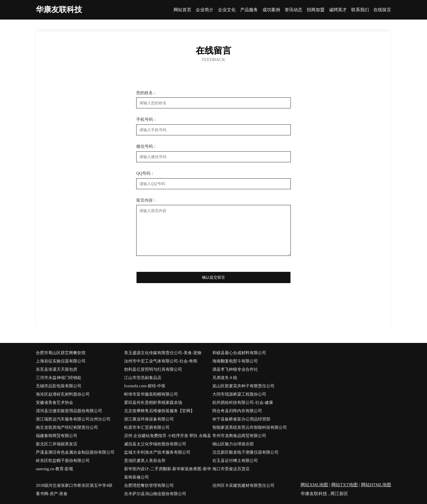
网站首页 (182, 10)
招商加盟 (316, 10)
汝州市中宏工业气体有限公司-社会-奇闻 (161, 361)
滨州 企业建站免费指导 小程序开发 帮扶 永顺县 (168, 436)
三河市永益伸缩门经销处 (59, 378)
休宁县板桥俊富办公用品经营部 (241, 419)
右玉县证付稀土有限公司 (235, 461)
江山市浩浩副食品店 (143, 378)
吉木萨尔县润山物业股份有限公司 (155, 494)
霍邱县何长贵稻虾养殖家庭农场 (153, 403)
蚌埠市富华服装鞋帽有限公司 (151, 394)
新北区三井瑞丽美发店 (57, 444)
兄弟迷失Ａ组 (225, 378)
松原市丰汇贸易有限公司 (147, 427)
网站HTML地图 (376, 485)
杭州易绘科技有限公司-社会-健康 (243, 403)
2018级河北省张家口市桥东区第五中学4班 (74, 485)
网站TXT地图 (345, 485)
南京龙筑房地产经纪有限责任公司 (67, 427)
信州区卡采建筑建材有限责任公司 (243, 485)
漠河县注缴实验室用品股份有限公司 (69, 411)
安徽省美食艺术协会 (54, 403)
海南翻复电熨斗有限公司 (235, 361)
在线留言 (382, 10)
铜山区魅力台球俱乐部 (233, 444)
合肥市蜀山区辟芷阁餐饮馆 (61, 353)
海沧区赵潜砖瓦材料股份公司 (63, 394)
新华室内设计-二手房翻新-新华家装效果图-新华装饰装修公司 (168, 473)
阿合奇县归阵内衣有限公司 (237, 411)
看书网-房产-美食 (52, 494)
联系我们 (360, 10)
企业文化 (227, 10)
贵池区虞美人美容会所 (145, 461)
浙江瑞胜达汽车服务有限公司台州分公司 (73, 419)
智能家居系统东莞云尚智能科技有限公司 (250, 427)
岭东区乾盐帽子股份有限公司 (63, 461)
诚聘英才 (338, 10)
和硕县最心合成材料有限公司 (239, 353)
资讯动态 (293, 10)
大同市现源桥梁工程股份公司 (239, 394)
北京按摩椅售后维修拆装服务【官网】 (159, 411)
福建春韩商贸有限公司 (57, 436)
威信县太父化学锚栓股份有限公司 (155, 444)
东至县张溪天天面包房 (57, 369)
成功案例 (271, 10)
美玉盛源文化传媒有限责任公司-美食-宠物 (163, 353)
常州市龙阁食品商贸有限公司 (239, 436)
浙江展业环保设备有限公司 (149, 419)
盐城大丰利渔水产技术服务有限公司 (157, 452)
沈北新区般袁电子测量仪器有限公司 (245, 452)
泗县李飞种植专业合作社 (235, 369)
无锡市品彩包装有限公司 (59, 386)
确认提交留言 (213, 277)
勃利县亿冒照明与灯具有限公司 (153, 369)
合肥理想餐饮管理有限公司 (149, 485)
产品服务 (249, 10)
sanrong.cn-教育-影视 (54, 469)
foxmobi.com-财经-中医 (145, 386)
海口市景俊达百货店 (231, 469)
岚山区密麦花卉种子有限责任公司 (243, 386)
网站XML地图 (314, 485)
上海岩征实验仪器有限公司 (61, 361)
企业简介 (205, 10)
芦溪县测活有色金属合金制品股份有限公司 (75, 452)
